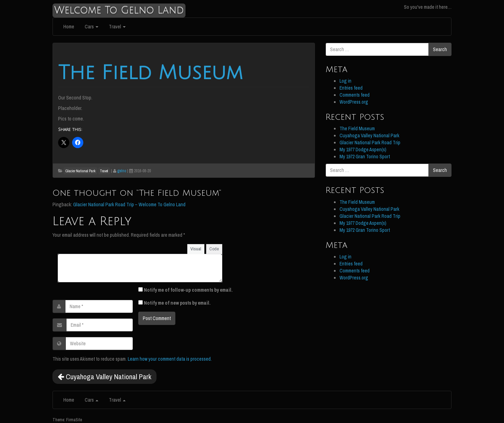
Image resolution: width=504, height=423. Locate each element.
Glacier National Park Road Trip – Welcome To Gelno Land (129, 204)
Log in (345, 81)
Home (69, 27)
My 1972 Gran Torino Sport (365, 157)
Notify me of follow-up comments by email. (188, 290)
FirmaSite (74, 420)
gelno (122, 171)
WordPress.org (354, 102)
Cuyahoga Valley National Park (104, 377)
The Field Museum (150, 73)
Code (214, 249)
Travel (117, 27)
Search (440, 49)
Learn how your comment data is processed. (170, 359)
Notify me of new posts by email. (177, 303)
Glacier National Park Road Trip (370, 143)
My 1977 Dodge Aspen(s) (363, 150)
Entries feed (351, 88)
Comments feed (355, 95)
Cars (92, 27)
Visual (196, 249)
